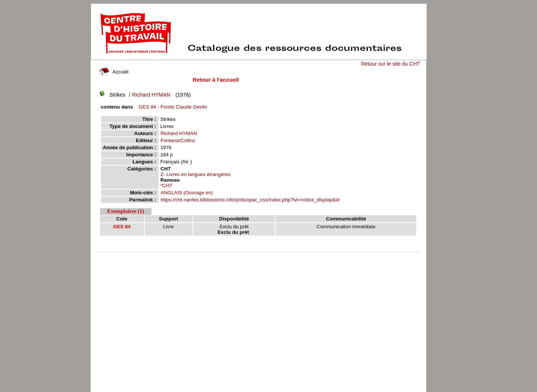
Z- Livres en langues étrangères (195, 174)
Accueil (114, 72)
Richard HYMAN (151, 95)
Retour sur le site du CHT (390, 64)
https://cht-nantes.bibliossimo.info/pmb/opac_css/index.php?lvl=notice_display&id (250, 200)
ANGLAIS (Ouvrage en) (187, 193)
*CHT (167, 186)
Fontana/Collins (178, 140)
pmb (260, 256)
